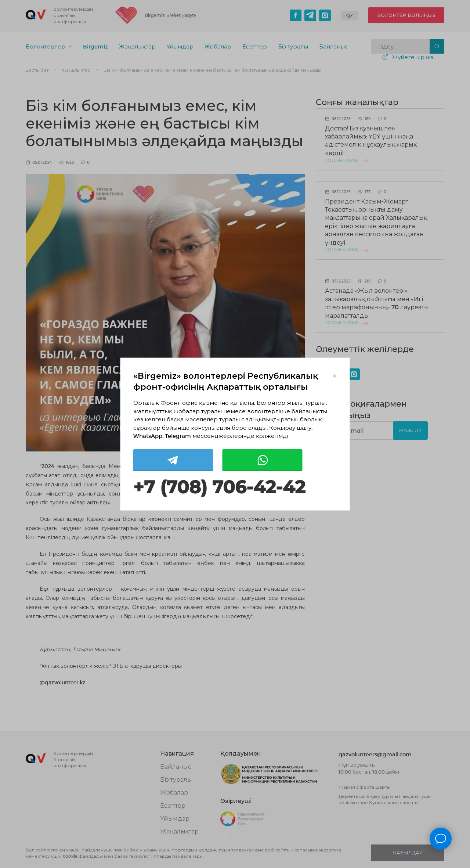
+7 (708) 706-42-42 (219, 487)
